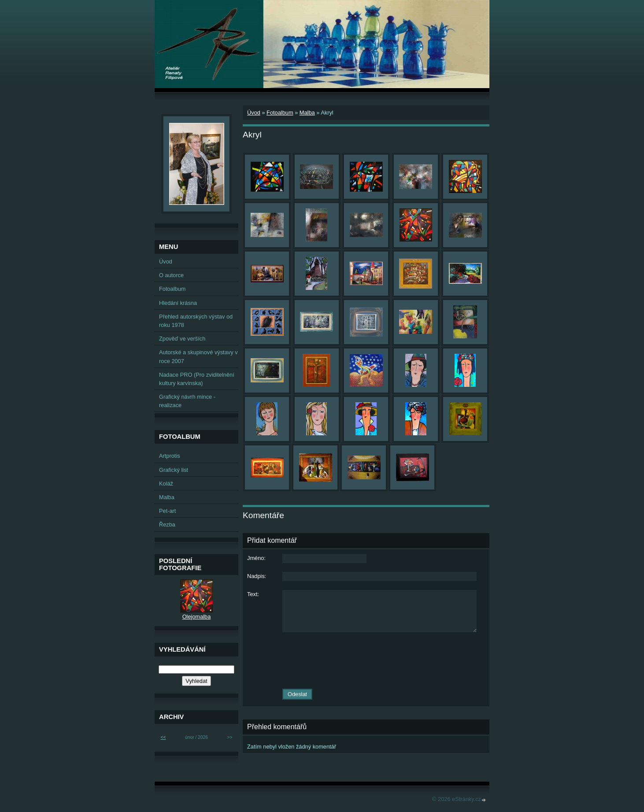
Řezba (167, 525)
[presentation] (366, 660)
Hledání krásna (178, 303)
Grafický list (174, 470)
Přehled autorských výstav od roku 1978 (196, 321)
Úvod (254, 113)
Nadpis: (257, 576)
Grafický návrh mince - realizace (187, 401)
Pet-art (167, 511)
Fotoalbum (280, 113)
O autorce (171, 275)
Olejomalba (197, 617)
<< (163, 737)
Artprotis (170, 456)
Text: (253, 594)
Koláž (166, 484)
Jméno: (256, 558)
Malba (307, 113)
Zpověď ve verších (182, 339)
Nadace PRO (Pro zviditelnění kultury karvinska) (197, 379)
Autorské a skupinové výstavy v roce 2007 (198, 356)
